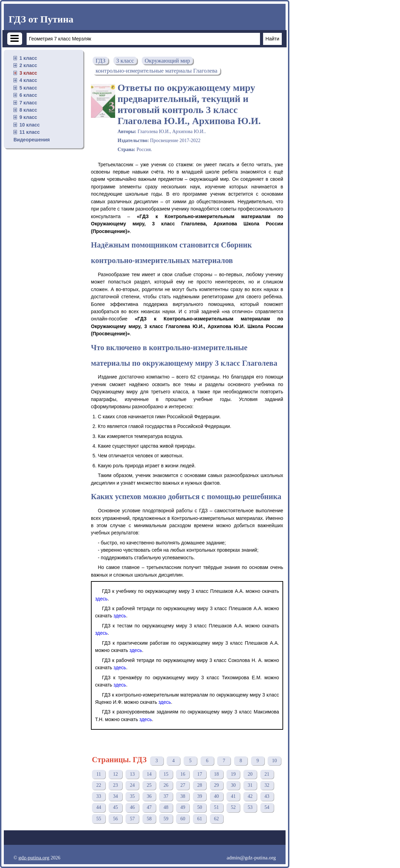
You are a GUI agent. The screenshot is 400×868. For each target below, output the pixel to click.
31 (250, 785)
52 (233, 807)
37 (166, 796)
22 (99, 785)
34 (115, 796)
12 (115, 774)
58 (149, 819)
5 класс (28, 88)
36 (149, 796)
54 (267, 807)
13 (132, 774)
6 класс (28, 95)
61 (199, 819)
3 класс (28, 73)
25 (149, 785)
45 (115, 807)
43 (267, 796)
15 (166, 774)
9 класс (28, 117)
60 (183, 819)
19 (233, 774)
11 (99, 774)
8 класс (28, 110)
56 (115, 819)
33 (99, 796)
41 (233, 796)
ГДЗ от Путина (41, 19)
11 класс (30, 132)
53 (250, 807)
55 (99, 819)
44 (99, 807)
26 (166, 785)
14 (149, 774)
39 (199, 796)
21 (267, 774)
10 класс (30, 125)
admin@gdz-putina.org (251, 857)
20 (250, 774)
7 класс (28, 103)
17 (199, 774)
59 (166, 819)
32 (267, 785)
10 (275, 761)
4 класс (28, 80)
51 (216, 807)
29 (216, 785)
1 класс (28, 58)
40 (216, 796)
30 (233, 785)
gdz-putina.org (34, 857)
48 (166, 807)
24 (132, 785)
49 (183, 807)
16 (183, 774)
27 (183, 785)
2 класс (28, 65)
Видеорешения (32, 140)
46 (132, 807)
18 (216, 774)
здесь (101, 599)
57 (132, 819)
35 (132, 796)
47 (149, 807)
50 (199, 807)
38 (183, 796)
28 (199, 785)
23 (115, 785)
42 (250, 796)
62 (216, 819)
